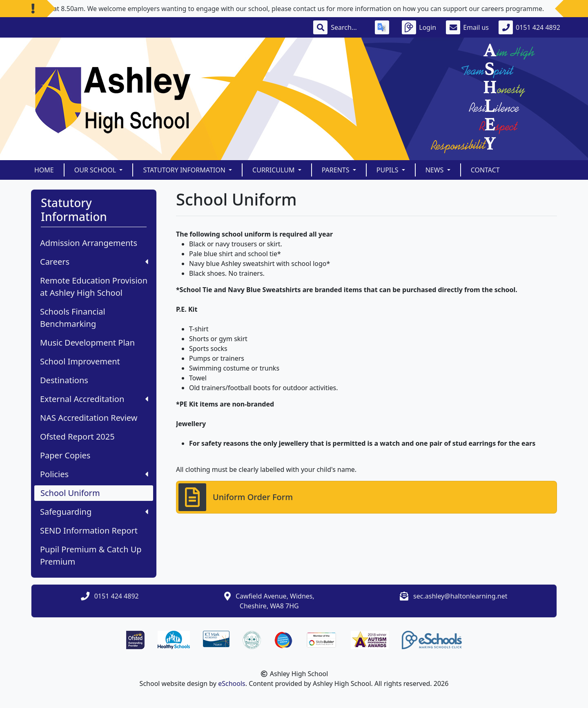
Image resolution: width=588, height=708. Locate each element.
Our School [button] (96, 170)
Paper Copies (65, 455)
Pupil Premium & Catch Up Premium (91, 555)
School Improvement (80, 361)
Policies (94, 474)
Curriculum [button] (274, 170)
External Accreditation (94, 399)
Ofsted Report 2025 (77, 437)
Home (44, 170)
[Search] (348, 27)
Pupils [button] (388, 170)
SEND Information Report (89, 530)
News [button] (435, 170)
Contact (485, 170)
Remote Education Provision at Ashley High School (94, 287)
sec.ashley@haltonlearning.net (460, 596)
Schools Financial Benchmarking (73, 318)
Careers (94, 262)
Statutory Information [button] (185, 170)
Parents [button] (336, 170)
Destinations (64, 380)
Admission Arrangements (89, 243)
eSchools (232, 683)
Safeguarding (94, 512)
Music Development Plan (87, 343)
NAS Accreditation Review (89, 418)
